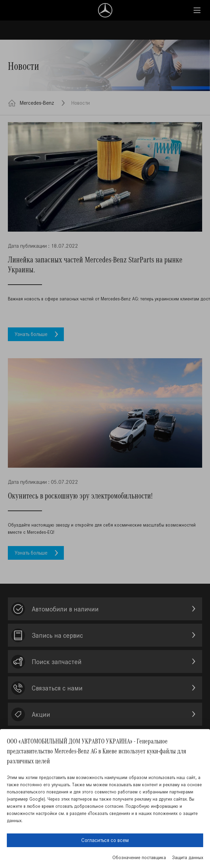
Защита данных (188, 858)
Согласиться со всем (105, 840)
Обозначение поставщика (139, 858)
